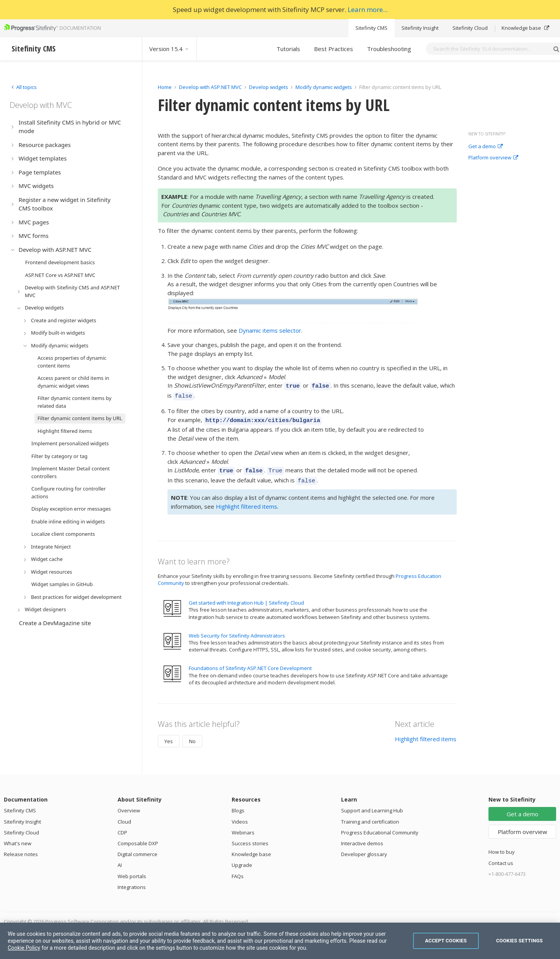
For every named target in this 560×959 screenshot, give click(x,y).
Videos (240, 816)
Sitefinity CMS (371, 28)
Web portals (132, 870)
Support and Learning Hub (372, 805)
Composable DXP (138, 838)
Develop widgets (269, 87)
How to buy (502, 846)
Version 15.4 (169, 49)
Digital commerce (137, 848)
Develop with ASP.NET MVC (210, 87)
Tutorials (288, 49)
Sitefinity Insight (420, 28)
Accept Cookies (446, 941)
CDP (122, 827)
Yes (169, 735)
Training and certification (370, 816)
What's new (18, 838)
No (192, 735)
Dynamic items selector (270, 330)
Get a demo (486, 147)
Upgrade (242, 859)
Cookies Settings (520, 941)
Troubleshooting (389, 49)
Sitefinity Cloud (470, 28)
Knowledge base (525, 28)
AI (120, 859)
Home (165, 87)
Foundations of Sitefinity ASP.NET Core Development (250, 662)
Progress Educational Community (380, 827)
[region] (280, 941)
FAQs (238, 870)
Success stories (250, 838)
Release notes (21, 848)
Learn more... (368, 9)
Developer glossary (364, 848)
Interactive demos (362, 838)
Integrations (132, 881)
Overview (129, 805)
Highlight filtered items (247, 501)
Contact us (501, 857)
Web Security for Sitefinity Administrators (237, 630)
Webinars (243, 827)
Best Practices (334, 49)
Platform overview (493, 158)
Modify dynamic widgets (324, 87)
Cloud (124, 816)
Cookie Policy (24, 948)
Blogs (238, 805)
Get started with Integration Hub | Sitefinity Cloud (246, 597)
